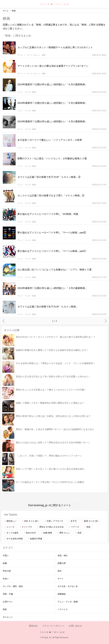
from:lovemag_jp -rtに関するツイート (50, 505)
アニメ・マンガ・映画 (27, 92)
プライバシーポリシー (53, 626)
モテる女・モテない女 (68, 586)
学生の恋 (7, 571)
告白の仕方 (31, 533)
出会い (6, 579)
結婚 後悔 (48, 533)
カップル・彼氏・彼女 (13, 586)
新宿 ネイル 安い (92, 521)
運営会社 (33, 626)
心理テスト (8, 602)
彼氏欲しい (11, 521)
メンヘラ (10, 527)
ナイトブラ (27, 527)
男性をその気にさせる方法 (51, 527)
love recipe (54, 632)
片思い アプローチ (55, 521)
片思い (6, 555)
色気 (88, 527)
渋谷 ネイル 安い (32, 521)
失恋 (79, 533)
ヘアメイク (63, 609)
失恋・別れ (63, 555)
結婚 (5, 563)
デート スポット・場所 (36, 55)
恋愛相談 (62, 594)
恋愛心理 (62, 563)
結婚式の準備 (36, 539)
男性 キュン (65, 533)
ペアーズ (75, 527)
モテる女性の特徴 (15, 539)
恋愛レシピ (54, 4)
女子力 (74, 521)
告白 (60, 571)
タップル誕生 (12, 533)
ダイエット (8, 617)
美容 (5, 609)
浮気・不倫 (8, 594)
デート (20, 55)
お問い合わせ (75, 626)
